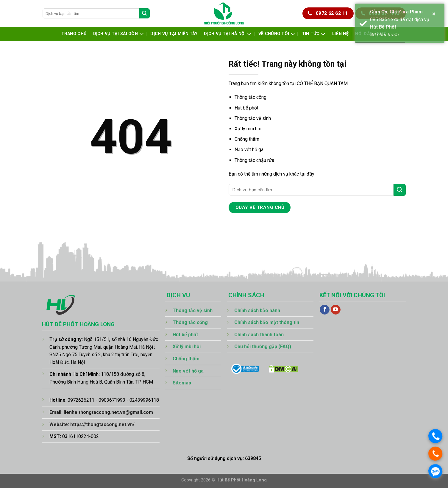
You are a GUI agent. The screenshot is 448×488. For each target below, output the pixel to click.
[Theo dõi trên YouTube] (336, 310)
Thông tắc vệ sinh (253, 118)
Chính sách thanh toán (259, 335)
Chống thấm (247, 139)
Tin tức (314, 34)
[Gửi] (144, 13)
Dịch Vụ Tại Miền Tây (174, 34)
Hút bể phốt (246, 108)
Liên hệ (340, 34)
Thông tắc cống (250, 97)
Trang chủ (74, 34)
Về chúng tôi (277, 34)
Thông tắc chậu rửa (254, 160)
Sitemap (182, 383)
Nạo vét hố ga (249, 150)
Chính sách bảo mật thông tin (267, 322)
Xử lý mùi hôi (248, 129)
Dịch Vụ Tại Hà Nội (228, 34)
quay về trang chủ (260, 207)
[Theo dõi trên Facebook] (325, 310)
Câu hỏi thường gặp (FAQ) (263, 347)
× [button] (434, 14)
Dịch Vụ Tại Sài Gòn (118, 34)
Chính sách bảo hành (257, 311)
